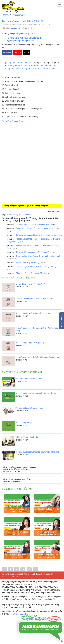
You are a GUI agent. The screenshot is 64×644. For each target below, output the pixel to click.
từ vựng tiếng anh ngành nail (19, 215)
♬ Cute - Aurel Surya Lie (46, 69)
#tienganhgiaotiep (13, 69)
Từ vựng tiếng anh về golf (25, 422)
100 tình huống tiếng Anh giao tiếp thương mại (47, 559)
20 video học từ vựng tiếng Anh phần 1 (30, 379)
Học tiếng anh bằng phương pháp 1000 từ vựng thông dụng (37, 452)
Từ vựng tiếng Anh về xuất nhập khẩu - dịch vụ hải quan (36, 393)
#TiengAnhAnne (30, 66)
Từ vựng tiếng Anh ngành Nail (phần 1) (24, 38)
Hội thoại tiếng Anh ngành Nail (20, 41)
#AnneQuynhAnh (14, 66)
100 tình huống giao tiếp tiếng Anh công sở (17, 559)
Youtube (18, 52)
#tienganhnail (28, 69)
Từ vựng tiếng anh (18, 15)
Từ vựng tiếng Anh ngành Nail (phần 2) (22, 21)
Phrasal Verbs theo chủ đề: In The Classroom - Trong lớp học (37, 357)
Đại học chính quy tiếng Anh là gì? (28, 437)
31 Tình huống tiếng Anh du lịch (47, 511)
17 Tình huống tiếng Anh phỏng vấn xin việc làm (47, 535)
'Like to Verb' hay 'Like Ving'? (28, 263)
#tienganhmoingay (47, 66)
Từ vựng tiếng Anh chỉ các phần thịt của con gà (36, 235)
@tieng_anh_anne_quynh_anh (19, 63)
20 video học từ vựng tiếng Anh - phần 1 (30, 408)
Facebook (7, 52)
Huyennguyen (15, 28)
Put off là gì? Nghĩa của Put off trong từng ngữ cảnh (38, 228)
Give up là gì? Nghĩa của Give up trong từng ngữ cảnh (39, 267)
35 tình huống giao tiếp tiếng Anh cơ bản (17, 511)
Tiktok (26, 52)
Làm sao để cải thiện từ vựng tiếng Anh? (33, 224)
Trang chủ (5, 15)
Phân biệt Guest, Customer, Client (31, 273)
